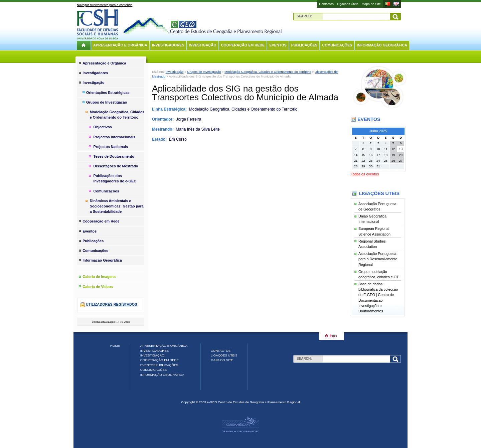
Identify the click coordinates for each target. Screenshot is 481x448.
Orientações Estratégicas (108, 93)
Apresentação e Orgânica (120, 45)
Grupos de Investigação (204, 72)
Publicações (304, 45)
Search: (304, 16)
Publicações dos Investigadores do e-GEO (115, 178)
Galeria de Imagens (99, 277)
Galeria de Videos (98, 287)
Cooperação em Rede (243, 45)
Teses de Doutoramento (114, 156)
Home (115, 346)
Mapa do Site (371, 4)
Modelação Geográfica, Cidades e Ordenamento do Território (268, 72)
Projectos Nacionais (111, 147)
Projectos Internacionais (114, 137)
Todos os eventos (365, 174)
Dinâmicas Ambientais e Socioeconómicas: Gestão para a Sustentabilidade (117, 206)
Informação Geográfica (382, 45)
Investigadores (168, 45)
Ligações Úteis (348, 4)
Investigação (202, 45)
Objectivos (103, 127)
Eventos (278, 45)
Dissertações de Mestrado (116, 166)
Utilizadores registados (111, 304)
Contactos (326, 4)
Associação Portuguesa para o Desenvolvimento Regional (378, 259)
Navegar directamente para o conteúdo (105, 5)
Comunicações (337, 45)
